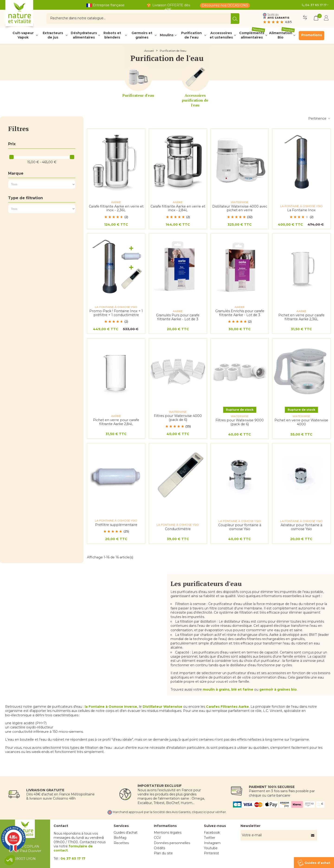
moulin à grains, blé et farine (228, 689)
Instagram (212, 843)
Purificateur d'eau (138, 95)
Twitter (210, 838)
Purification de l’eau (191, 35)
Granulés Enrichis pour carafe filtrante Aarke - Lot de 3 (240, 313)
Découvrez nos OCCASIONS (225, 5)
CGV (157, 838)
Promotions (312, 35)
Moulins (167, 35)
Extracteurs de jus (53, 35)
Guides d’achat (126, 833)
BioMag (120, 838)
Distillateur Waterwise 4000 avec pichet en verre (240, 208)
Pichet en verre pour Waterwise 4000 (301, 422)
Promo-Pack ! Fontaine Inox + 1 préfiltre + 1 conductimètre (116, 313)
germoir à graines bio (278, 689)
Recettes (121, 843)
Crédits (159, 848)
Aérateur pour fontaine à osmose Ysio (301, 527)
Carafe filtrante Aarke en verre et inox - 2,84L (178, 208)
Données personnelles (172, 843)
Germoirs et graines (142, 35)
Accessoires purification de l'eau (195, 100)
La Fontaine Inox (301, 210)
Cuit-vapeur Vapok (23, 35)
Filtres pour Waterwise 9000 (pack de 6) (240, 422)
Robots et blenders (112, 35)
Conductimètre (178, 529)
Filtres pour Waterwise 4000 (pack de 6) (178, 418)
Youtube (211, 848)
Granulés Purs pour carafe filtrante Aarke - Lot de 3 (178, 317)
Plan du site (163, 853)
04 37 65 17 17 (316, 5)
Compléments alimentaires (252, 35)
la (111, 707)
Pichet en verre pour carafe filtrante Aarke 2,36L (301, 317)
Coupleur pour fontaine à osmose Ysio (240, 527)
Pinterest (211, 853)
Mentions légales (168, 833)
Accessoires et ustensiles (221, 35)
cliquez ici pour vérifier (209, 812)
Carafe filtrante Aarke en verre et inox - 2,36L (116, 208)
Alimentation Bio (282, 35)
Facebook (212, 833)
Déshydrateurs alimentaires (84, 35)
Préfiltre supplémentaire (116, 525)
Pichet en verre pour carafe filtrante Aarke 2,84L (116, 422)
